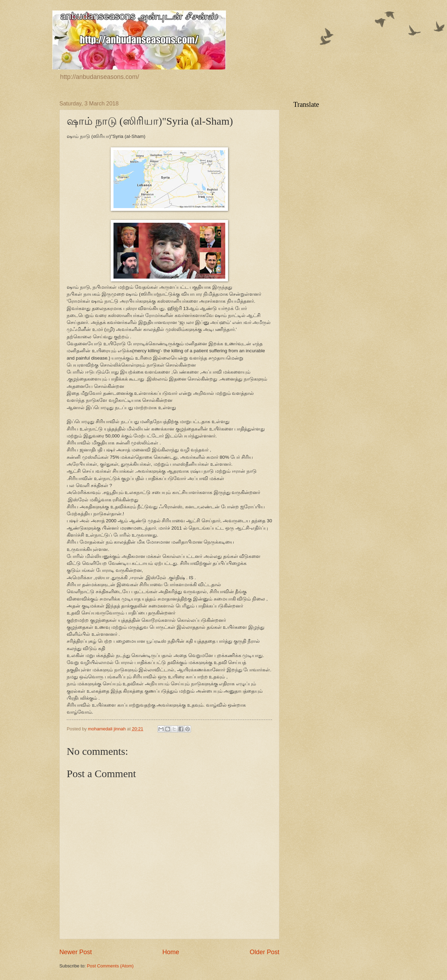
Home (171, 952)
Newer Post (76, 952)
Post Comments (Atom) (110, 966)
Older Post (265, 952)
